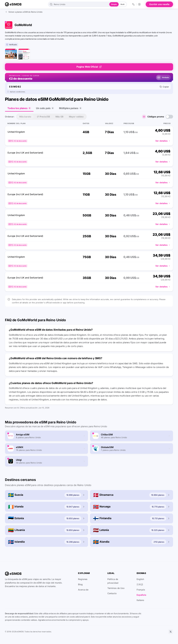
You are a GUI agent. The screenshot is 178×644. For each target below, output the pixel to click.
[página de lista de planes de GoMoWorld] (24, 55)
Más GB (59, 116)
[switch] (169, 116)
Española (141, 595)
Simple (114, 4)
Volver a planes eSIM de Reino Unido (24, 12)
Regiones (83, 579)
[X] (171, 632)
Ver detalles (163, 141)
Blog (80, 584)
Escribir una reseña (159, 4)
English (140, 579)
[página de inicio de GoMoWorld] (11, 55)
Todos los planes (19, 109)
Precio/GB (43, 116)
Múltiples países (70, 108)
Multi (123, 4)
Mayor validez (76, 116)
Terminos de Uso (116, 588)
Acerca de (83, 589)
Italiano (140, 600)
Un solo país (45, 108)
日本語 (140, 584)
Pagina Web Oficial (89, 67)
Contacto (112, 593)
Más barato (25, 116)
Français (141, 589)
